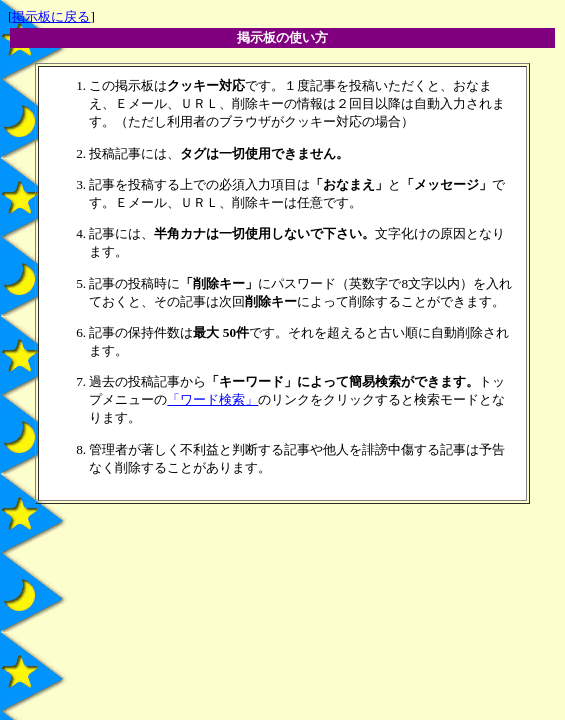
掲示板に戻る (51, 16)
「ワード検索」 (212, 399)
